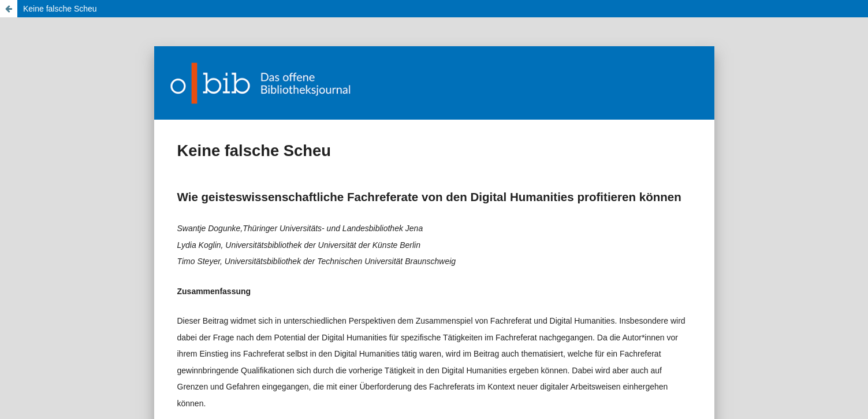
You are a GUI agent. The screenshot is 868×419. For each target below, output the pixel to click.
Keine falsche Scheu (60, 9)
